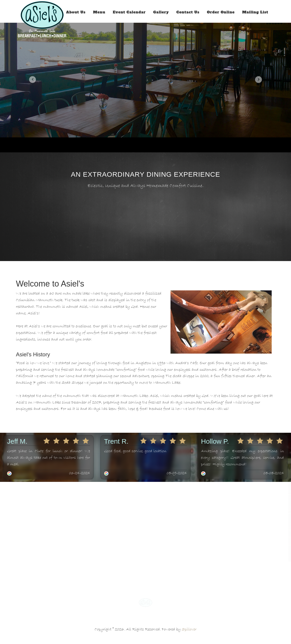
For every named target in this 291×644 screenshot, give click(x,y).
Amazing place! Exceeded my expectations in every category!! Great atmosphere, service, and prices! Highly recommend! (242, 458)
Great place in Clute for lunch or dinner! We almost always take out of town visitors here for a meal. (49, 458)
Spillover (189, 629)
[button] (33, 80)
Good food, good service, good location (135, 451)
